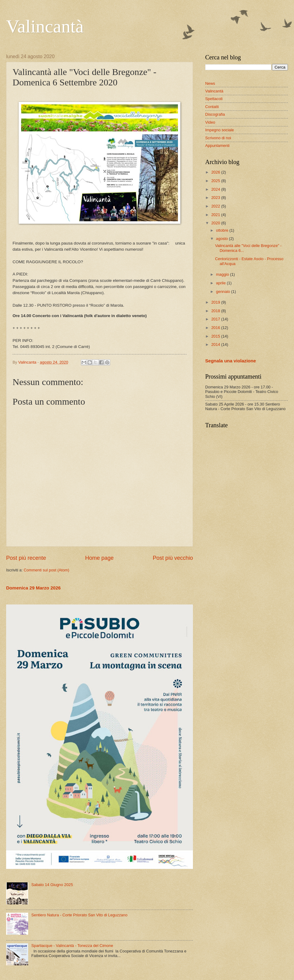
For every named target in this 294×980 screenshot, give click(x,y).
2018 (216, 311)
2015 (216, 336)
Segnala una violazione (231, 361)
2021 (216, 215)
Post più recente (26, 558)
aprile (221, 283)
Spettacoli (214, 99)
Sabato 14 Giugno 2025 (52, 885)
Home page (99, 558)
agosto (222, 239)
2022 (216, 206)
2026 (216, 172)
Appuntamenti (217, 146)
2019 (216, 302)
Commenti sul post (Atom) (46, 570)
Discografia (215, 114)
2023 (216, 198)
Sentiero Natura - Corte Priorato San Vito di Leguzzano (79, 915)
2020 (216, 223)
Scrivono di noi (218, 138)
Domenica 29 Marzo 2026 (33, 588)
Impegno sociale (220, 130)
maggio (223, 274)
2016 (216, 328)
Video (210, 122)
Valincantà (45, 26)
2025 (216, 181)
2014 (216, 344)
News (210, 83)
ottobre (223, 230)
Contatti (212, 107)
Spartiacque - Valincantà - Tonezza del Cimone (72, 946)
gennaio (223, 292)
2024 (216, 189)
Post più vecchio (173, 558)
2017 (216, 319)
